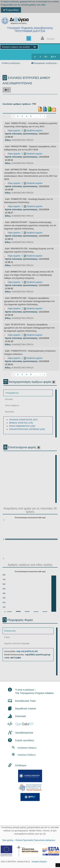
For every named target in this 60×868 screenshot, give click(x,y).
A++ (53, 57)
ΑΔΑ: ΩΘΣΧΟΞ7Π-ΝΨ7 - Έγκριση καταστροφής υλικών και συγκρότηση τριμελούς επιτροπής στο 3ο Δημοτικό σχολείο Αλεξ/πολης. (30, 225)
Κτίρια (7, 637)
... (36, 116)
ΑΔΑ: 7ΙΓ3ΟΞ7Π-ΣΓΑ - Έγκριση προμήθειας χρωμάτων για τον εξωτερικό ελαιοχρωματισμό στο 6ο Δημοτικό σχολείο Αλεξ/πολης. (29, 328)
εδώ (43, 5)
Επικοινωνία (10, 631)
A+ (46, 57)
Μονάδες (9, 399)
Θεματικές (10, 412)
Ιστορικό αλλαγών (39, 862)
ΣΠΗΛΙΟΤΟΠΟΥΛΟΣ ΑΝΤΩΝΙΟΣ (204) (27, 429)
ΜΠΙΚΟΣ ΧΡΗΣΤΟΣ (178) (21, 423)
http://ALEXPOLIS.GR (27, 651)
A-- (35, 57)
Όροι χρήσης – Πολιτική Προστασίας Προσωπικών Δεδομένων (29, 840)
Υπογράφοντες (12, 393)
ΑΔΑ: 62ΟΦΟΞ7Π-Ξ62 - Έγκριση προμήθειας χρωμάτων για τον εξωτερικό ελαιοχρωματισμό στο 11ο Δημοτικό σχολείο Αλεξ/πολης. (29, 301)
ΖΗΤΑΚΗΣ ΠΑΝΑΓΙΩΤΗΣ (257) (23, 420)
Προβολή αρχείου (33, 130)
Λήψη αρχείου (12, 130)
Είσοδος (47, 39)
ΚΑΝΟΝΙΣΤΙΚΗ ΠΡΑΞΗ (23, 140)
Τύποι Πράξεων (12, 405)
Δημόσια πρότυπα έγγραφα (17, 643)
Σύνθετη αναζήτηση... (12, 63)
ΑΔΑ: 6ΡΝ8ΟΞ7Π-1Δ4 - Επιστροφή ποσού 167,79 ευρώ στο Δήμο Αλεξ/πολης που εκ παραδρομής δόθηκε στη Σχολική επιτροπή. (29, 275)
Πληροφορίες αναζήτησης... (46, 63)
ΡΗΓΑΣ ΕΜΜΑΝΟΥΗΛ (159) (22, 426)
